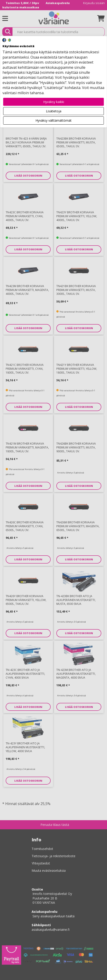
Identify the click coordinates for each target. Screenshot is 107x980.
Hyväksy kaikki (54, 102)
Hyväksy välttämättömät (53, 120)
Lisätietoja (54, 111)
